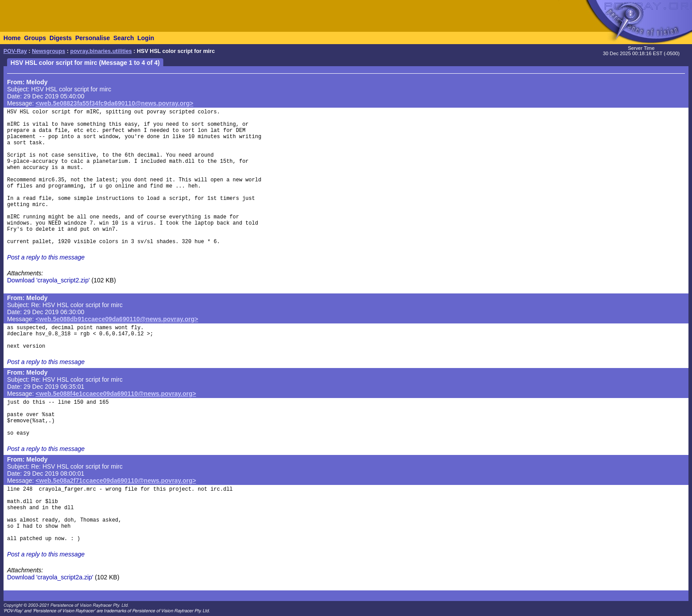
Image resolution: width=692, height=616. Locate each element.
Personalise (92, 38)
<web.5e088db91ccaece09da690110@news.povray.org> (117, 319)
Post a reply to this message (46, 257)
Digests (61, 38)
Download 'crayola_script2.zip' (48, 280)
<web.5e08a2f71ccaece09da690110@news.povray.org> (116, 481)
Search (124, 38)
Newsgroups (49, 51)
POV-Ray (15, 51)
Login (146, 38)
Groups (35, 38)
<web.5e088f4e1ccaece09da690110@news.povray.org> (116, 394)
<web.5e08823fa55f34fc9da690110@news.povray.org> (115, 103)
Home (12, 38)
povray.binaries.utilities (101, 51)
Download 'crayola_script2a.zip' (50, 577)
